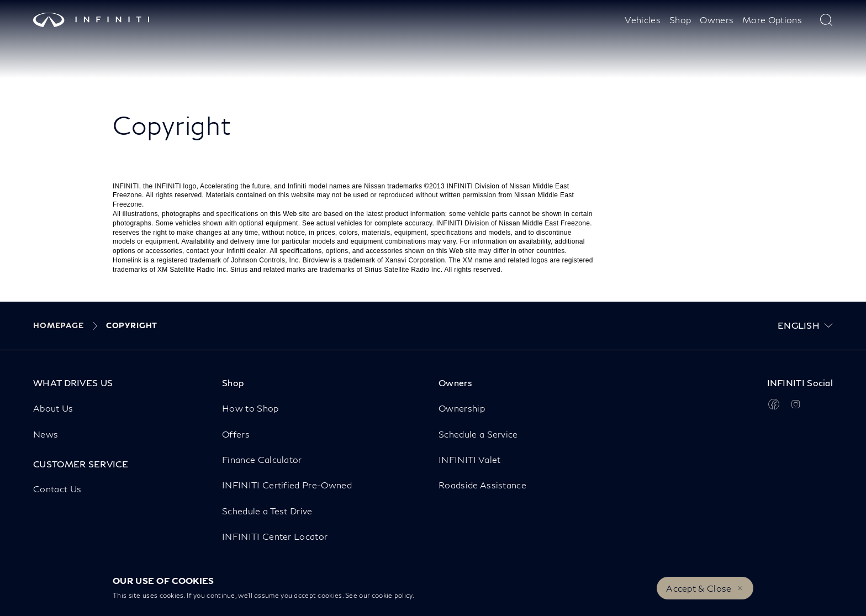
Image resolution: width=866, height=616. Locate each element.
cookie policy (392, 595)
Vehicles (643, 20)
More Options (772, 20)
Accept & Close (699, 588)
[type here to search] (826, 20)
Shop (680, 20)
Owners (717, 20)
